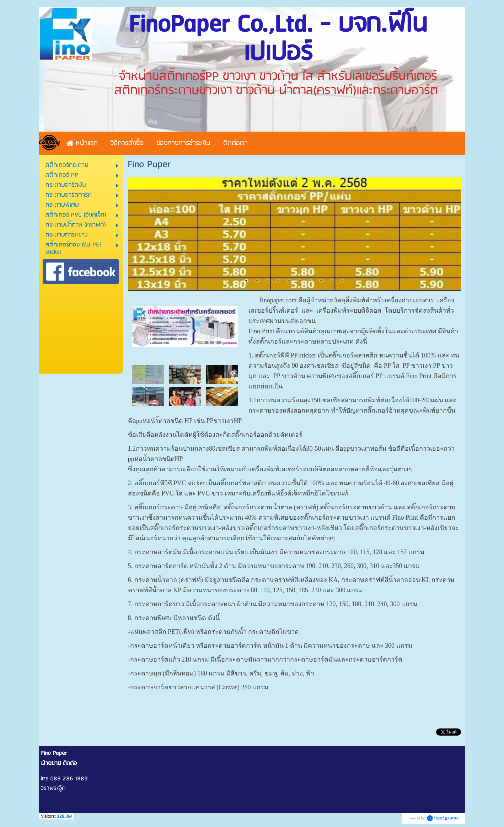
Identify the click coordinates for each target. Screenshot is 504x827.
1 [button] (246, 281)
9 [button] (332, 281)
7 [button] (310, 281)
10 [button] (342, 281)
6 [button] (300, 281)
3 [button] (268, 281)
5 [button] (289, 281)
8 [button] (321, 281)
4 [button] (278, 281)
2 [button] (257, 281)
